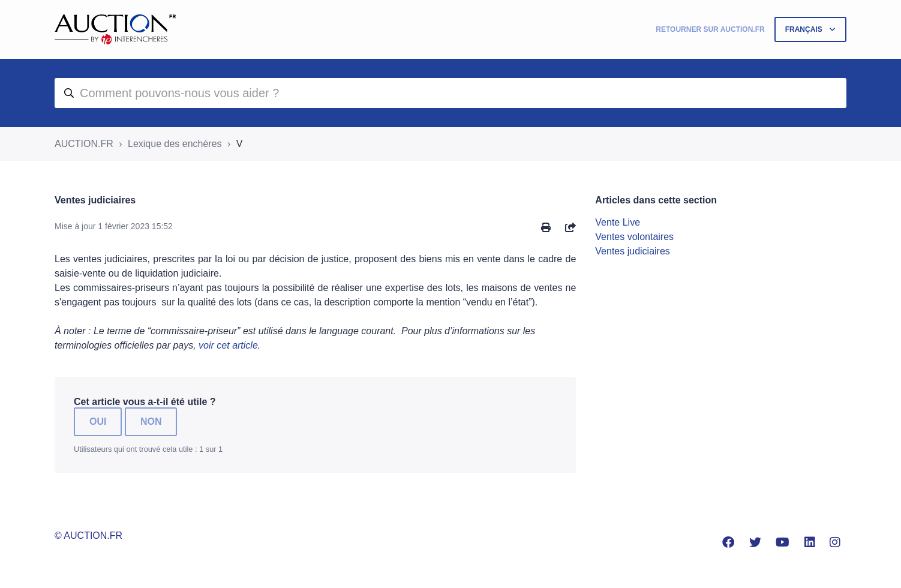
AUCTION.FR (84, 144)
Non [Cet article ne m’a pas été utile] (151, 421)
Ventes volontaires (634, 237)
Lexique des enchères (175, 144)
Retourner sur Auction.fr (710, 29)
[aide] (450, 93)
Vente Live (618, 222)
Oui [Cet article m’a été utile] (98, 421)
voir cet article (228, 345)
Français (805, 29)
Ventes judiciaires (633, 251)
